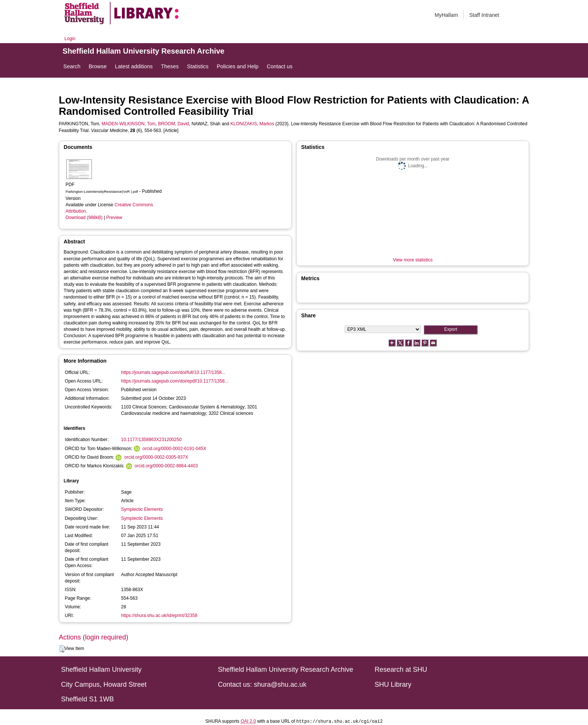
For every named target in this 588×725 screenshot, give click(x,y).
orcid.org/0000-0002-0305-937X (156, 457)
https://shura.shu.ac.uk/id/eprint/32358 (159, 615)
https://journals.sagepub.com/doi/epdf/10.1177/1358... (175, 381)
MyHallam (446, 15)
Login (70, 39)
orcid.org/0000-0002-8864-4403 (166, 466)
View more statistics (413, 260)
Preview (114, 218)
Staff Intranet (484, 15)
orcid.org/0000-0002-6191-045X (174, 449)
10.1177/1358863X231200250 (151, 440)
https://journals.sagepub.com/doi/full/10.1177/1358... (173, 372)
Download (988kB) (84, 218)
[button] (62, 649)
